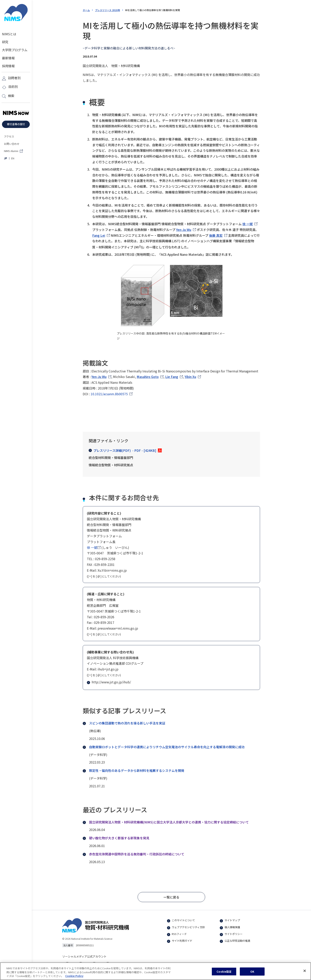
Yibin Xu (190, 377)
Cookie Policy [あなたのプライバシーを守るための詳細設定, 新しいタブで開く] (74, 977)
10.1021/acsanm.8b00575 (109, 394)
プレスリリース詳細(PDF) (122, 451)
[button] (171, 897)
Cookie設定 (224, 973)
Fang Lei (99, 235)
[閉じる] (305, 972)
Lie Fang (172, 377)
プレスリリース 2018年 (108, 10)
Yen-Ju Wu (184, 230)
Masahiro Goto (148, 377)
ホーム (86, 10)
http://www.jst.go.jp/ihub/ (109, 682)
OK (252, 973)
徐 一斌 (248, 224)
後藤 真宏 (216, 235)
